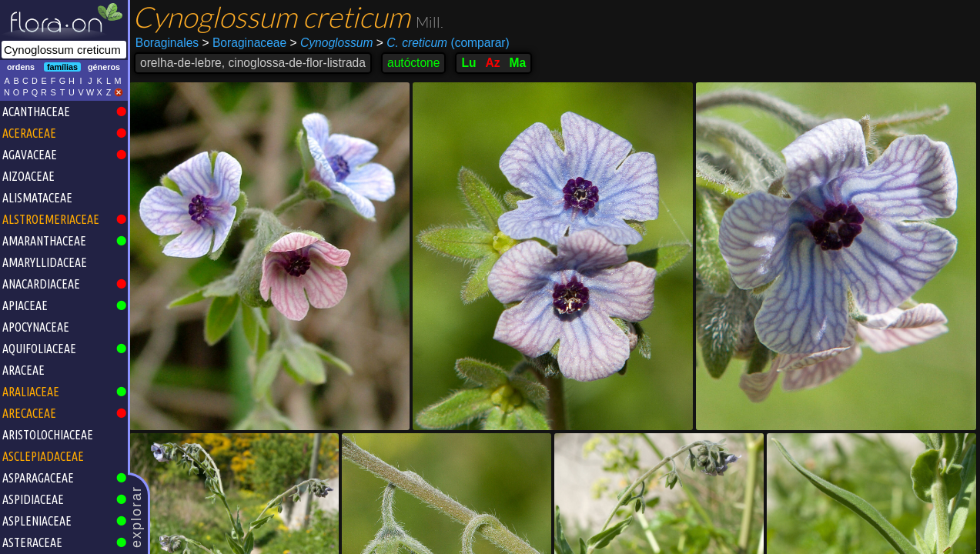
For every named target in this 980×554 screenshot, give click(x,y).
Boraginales (167, 43)
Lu (468, 63)
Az (493, 63)
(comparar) (443, 43)
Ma (518, 63)
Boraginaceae (245, 43)
